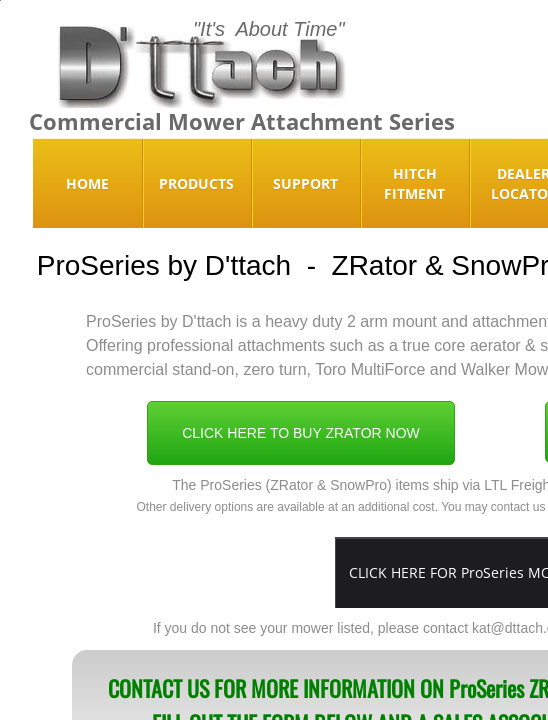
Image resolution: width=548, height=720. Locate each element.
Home (87, 183)
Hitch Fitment (414, 183)
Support (305, 183)
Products (196, 183)
